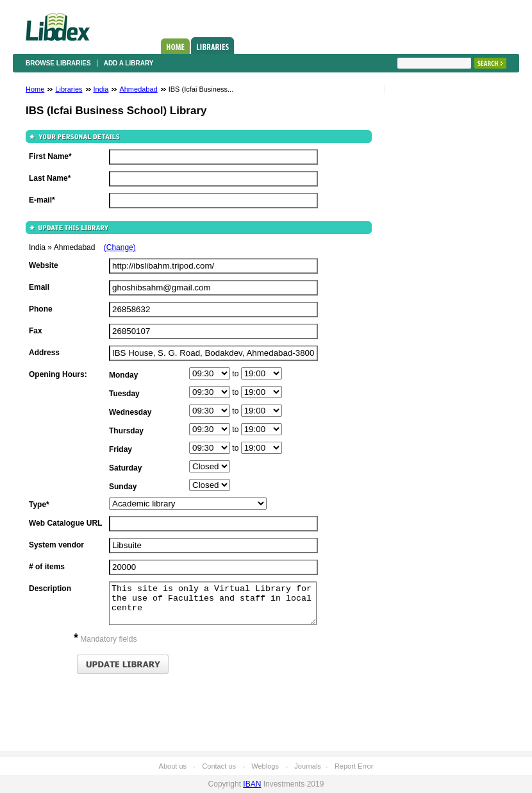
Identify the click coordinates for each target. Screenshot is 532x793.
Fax (36, 331)
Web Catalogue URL (65, 523)
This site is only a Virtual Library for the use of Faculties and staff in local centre (213, 603)
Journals (308, 766)
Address (44, 353)
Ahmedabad (138, 89)
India (101, 89)
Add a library (129, 63)
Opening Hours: (58, 374)
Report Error (354, 766)
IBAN (252, 784)
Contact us (219, 766)
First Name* (50, 156)
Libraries (212, 46)
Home (175, 46)
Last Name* (50, 178)
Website (44, 265)
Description (50, 588)
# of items (47, 567)
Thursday (126, 431)
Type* (39, 505)
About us (173, 766)
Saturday (125, 468)
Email (39, 287)
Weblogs (265, 766)
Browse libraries (58, 63)
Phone (41, 309)
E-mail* (42, 200)
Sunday (123, 487)
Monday (123, 375)
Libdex (58, 27)
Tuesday (124, 394)
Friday (121, 449)
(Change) (120, 247)
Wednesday (130, 412)
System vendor (56, 545)
